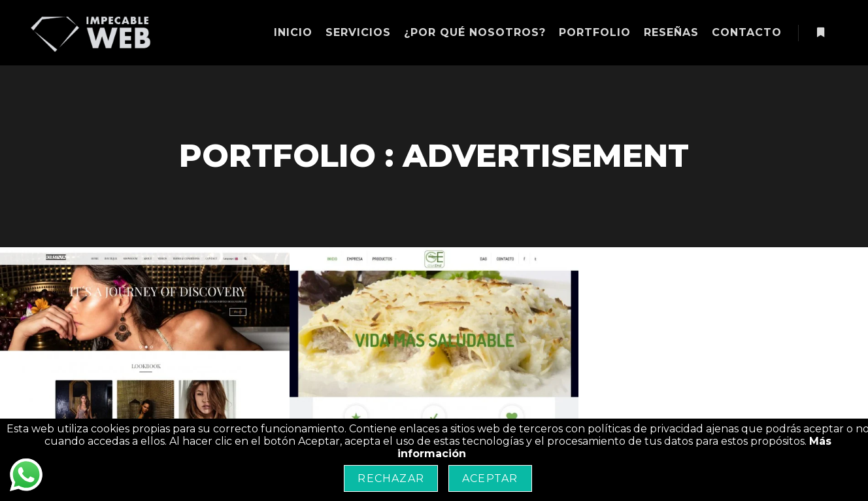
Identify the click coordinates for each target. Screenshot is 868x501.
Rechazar (391, 478)
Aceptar (490, 478)
